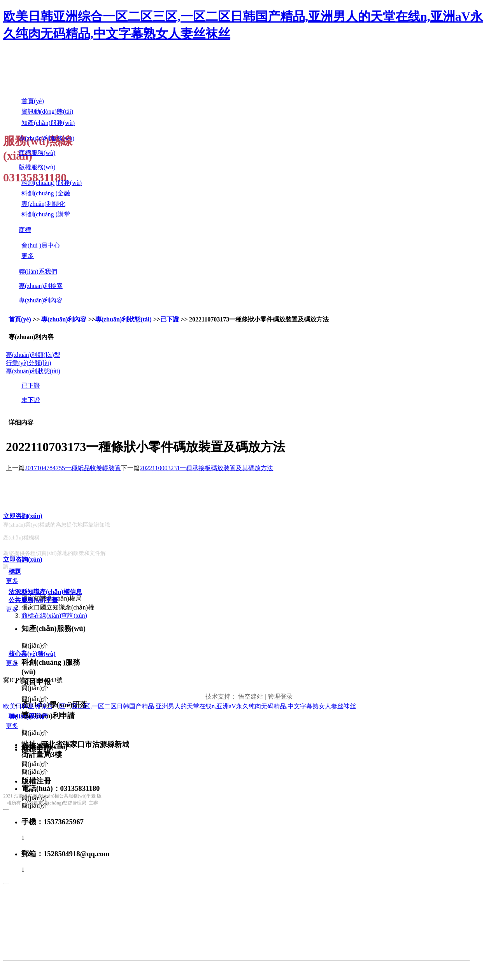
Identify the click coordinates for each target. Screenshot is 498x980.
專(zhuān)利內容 (41, 300)
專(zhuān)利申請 (48, 716)
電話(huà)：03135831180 (60, 788)
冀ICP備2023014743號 (33, 680)
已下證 (170, 319)
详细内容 (21, 422)
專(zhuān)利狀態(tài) (124, 319)
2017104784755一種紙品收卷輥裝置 (73, 468)
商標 (25, 230)
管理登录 (280, 696)
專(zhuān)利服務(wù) (46, 138)
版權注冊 (36, 781)
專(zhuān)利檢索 (41, 286)
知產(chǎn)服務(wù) (53, 628)
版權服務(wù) (37, 167)
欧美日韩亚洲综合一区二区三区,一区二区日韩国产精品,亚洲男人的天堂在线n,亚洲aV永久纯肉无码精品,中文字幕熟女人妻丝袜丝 (180, 706)
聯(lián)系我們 (38, 271)
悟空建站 (251, 696)
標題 (15, 572)
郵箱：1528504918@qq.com (66, 854)
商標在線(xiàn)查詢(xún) (54, 616)
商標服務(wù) (37, 153)
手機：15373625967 (53, 822)
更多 (12, 581)
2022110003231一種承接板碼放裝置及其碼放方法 (206, 468)
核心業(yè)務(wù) (32, 654)
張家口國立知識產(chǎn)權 (58, 607)
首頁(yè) (20, 319)
